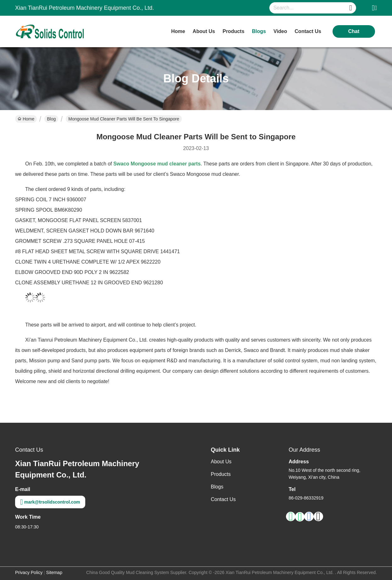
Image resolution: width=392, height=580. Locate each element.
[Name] (351, 8)
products (233, 31)
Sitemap (54, 572)
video (280, 31)
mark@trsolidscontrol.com (50, 502)
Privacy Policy (29, 572)
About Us (221, 462)
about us (204, 31)
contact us (308, 31)
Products (221, 474)
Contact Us (223, 499)
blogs (259, 31)
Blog (51, 119)
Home (178, 31)
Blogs (217, 487)
